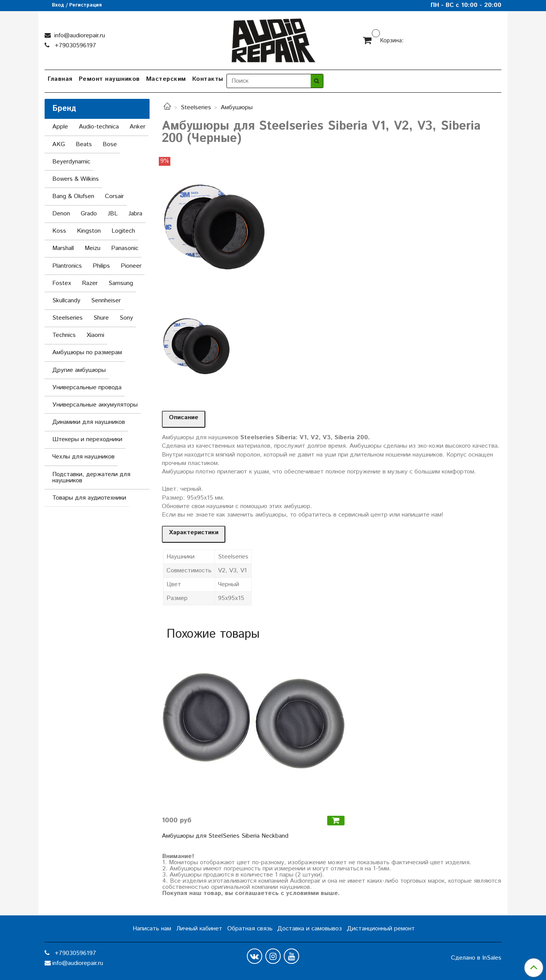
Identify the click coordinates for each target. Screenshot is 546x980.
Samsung (121, 283)
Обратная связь (250, 929)
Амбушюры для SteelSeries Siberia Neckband (225, 836)
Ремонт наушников (109, 79)
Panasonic (125, 248)
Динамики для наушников (89, 422)
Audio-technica (99, 127)
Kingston (89, 231)
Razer (90, 283)
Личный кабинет (199, 929)
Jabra (135, 214)
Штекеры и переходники (87, 439)
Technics (64, 335)
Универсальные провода (87, 387)
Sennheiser (106, 301)
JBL (113, 214)
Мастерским (166, 79)
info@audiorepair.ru (79, 36)
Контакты (208, 79)
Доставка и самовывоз (310, 929)
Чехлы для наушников (83, 457)
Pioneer (131, 266)
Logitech (123, 231)
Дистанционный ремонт (381, 929)
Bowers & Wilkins (76, 179)
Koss (59, 231)
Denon (61, 214)
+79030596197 (74, 46)
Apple (60, 127)
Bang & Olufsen (73, 196)
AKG (59, 144)
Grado (89, 214)
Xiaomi (95, 335)
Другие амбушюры (79, 370)
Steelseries (196, 107)
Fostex (62, 283)
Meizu (92, 248)
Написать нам (152, 929)
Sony (126, 318)
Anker (137, 127)
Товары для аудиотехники (89, 498)
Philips (101, 266)
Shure (101, 318)
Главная (60, 79)
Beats (84, 144)
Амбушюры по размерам (87, 352)
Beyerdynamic (71, 162)
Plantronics (67, 266)
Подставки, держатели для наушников (91, 477)
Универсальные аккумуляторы (95, 405)
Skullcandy (66, 301)
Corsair (114, 196)
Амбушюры (237, 107)
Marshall (63, 248)
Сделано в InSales (476, 958)
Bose (110, 144)
